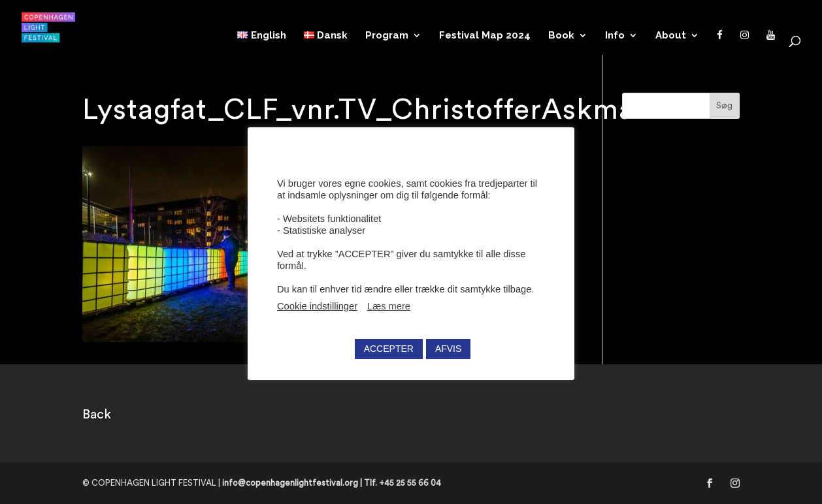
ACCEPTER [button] (389, 349)
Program (387, 36)
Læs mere (389, 306)
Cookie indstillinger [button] (317, 306)
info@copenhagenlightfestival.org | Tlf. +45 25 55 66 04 (332, 483)
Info (615, 36)
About (671, 36)
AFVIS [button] (448, 349)
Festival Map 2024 (485, 36)
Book (561, 36)
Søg (724, 106)
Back (97, 415)
